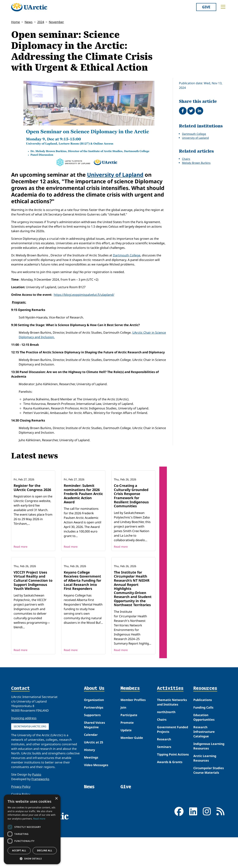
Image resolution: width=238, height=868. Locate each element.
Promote (127, 763)
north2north (166, 752)
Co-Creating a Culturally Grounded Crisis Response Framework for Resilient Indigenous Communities (131, 516)
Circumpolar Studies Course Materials (209, 810)
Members (130, 729)
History (89, 790)
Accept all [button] (19, 850)
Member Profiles (133, 740)
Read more (21, 567)
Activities (170, 729)
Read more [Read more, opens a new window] (39, 819)
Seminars (164, 787)
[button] (32, 859)
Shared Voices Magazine (94, 765)
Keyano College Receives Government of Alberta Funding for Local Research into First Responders (82, 621)
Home (16, 22)
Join (123, 748)
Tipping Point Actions (173, 795)
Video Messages (96, 805)
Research (164, 779)
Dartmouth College (127, 255)
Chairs (186, 159)
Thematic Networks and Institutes (172, 742)
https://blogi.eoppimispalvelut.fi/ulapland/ (84, 295)
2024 (41, 22)
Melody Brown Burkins (196, 163)
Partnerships (94, 748)
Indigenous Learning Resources (209, 786)
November (56, 22)
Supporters (92, 755)
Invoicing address (24, 758)
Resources (205, 729)
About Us (94, 729)
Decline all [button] (45, 850)
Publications (203, 740)
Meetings (91, 798)
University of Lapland (115, 175)
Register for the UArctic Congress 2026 (32, 508)
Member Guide (132, 778)
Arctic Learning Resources (205, 798)
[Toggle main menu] (223, 7)
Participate (129, 755)
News (29, 22)
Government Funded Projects (173, 770)
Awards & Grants (170, 802)
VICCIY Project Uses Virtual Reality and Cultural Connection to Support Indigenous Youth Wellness (33, 621)
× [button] (56, 799)
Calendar (91, 775)
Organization (94, 740)
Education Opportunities (204, 757)
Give (206, 7)
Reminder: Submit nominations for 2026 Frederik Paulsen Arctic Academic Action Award (83, 514)
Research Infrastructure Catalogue (204, 772)
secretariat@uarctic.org (30, 767)
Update (126, 770)
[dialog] (32, 829)
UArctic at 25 (94, 782)
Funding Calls (203, 748)
